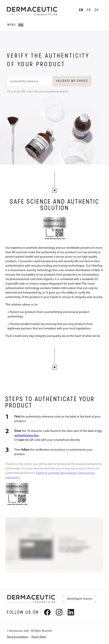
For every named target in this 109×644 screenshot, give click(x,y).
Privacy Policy (39, 637)
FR (89, 10)
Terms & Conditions (18, 637)
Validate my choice (72, 81)
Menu (15, 25)
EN (81, 10)
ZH (97, 10)
